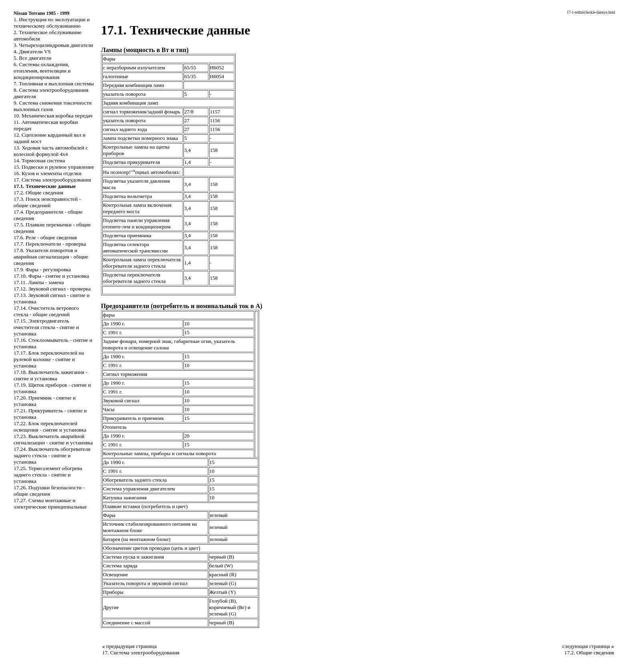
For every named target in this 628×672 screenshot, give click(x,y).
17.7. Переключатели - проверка (50, 244)
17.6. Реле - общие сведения (45, 237)
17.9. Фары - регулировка (42, 269)
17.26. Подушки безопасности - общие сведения (49, 491)
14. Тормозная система (39, 160)
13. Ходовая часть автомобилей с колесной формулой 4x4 (51, 151)
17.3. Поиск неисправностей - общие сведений (47, 202)
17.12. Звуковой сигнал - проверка (52, 289)
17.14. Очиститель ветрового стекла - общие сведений (46, 311)
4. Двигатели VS (32, 51)
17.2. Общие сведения (38, 193)
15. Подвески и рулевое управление (54, 167)
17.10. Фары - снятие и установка (51, 276)
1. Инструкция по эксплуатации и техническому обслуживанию (52, 23)
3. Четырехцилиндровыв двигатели (53, 45)
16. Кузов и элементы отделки (47, 173)
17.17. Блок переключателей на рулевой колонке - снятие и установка (49, 359)
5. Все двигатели (32, 58)
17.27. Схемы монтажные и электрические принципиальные (50, 503)
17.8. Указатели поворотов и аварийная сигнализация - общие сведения (51, 257)
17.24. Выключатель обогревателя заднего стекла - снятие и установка (52, 455)
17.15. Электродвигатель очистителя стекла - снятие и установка (46, 327)
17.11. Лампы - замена (39, 282)
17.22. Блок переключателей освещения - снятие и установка (50, 427)
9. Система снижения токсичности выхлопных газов (53, 106)
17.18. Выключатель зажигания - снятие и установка (50, 375)
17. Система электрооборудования (52, 180)
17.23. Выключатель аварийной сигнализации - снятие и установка (53, 439)
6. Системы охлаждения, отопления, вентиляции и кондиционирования (42, 71)
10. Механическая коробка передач (53, 116)
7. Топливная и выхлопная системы (54, 84)
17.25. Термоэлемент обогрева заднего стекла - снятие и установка (48, 475)
